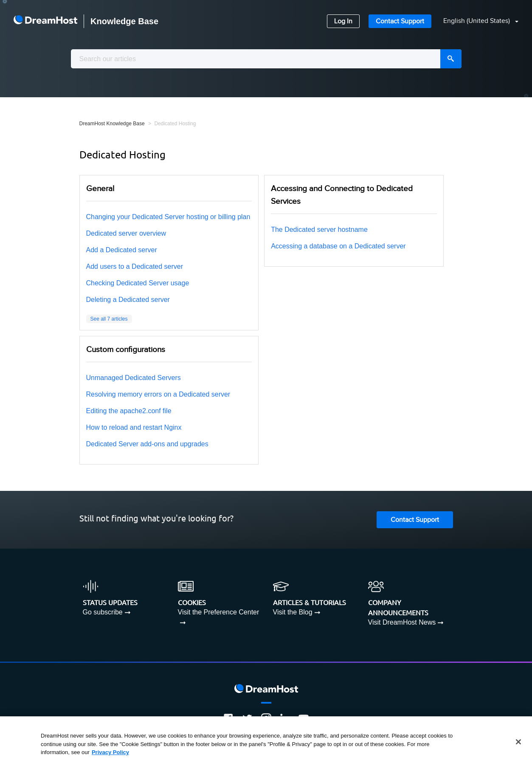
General (100, 189)
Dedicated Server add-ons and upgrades (147, 444)
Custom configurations (126, 349)
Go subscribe (103, 612)
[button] (476, 21)
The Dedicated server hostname (319, 230)
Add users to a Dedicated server (135, 266)
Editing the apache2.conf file (129, 411)
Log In (343, 21)
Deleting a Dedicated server (128, 300)
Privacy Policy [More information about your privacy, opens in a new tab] (110, 752)
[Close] (518, 742)
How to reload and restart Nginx (134, 427)
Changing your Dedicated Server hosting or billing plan (168, 217)
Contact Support (400, 21)
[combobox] (266, 59)
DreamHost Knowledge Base (112, 124)
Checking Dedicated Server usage (138, 283)
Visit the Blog (293, 612)
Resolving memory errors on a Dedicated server (158, 394)
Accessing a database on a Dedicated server (338, 246)
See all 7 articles (109, 319)
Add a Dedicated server (122, 250)
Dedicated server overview (126, 233)
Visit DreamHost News (402, 622)
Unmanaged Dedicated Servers (134, 378)
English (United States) (477, 21)
